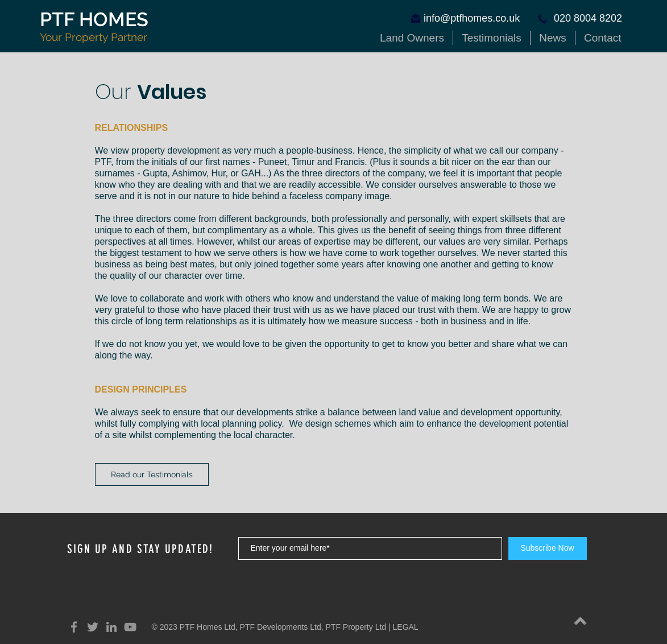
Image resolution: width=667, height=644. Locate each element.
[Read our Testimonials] (152, 474)
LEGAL (406, 627)
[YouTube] (130, 627)
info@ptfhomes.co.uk (472, 18)
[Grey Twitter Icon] (93, 627)
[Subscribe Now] (548, 548)
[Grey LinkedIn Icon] (111, 627)
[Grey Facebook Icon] (74, 627)
